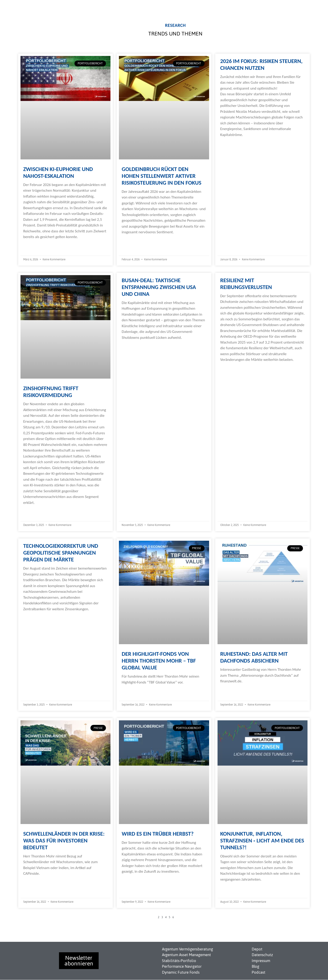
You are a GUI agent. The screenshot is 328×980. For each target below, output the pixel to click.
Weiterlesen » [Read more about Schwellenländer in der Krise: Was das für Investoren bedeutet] (34, 883)
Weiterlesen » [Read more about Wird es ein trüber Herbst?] (132, 881)
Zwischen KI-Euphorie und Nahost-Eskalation (58, 172)
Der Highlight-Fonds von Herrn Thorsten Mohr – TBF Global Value (159, 661)
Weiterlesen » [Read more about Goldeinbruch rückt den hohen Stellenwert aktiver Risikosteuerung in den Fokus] (132, 241)
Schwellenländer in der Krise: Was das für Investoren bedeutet (64, 841)
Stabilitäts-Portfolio (179, 961)
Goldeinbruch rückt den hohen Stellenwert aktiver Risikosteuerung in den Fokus (161, 176)
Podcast (259, 972)
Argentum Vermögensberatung (187, 949)
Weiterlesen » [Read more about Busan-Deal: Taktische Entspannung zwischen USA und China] (132, 346)
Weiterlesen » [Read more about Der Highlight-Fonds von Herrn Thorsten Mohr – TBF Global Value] (132, 691)
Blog (255, 966)
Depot (257, 949)
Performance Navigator (182, 966)
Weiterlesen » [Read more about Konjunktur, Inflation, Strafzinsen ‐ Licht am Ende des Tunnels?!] (231, 888)
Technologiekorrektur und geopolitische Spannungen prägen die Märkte (61, 553)
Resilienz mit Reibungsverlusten (246, 284)
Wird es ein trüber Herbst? (158, 834)
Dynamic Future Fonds (181, 972)
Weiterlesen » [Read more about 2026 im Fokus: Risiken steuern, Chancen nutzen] (231, 144)
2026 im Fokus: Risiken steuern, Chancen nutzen (261, 64)
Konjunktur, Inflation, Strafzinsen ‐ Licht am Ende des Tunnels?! (262, 841)
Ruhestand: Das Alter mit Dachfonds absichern (254, 657)
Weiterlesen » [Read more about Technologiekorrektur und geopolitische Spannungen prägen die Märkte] (34, 618)
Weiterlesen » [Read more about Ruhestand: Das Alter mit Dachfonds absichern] (231, 690)
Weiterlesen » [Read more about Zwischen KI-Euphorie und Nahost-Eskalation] (34, 246)
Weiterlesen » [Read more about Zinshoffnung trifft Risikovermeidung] (34, 511)
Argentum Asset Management (186, 955)
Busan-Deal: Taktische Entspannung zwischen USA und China (159, 287)
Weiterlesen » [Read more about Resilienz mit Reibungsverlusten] (231, 369)
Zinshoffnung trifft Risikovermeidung (51, 392)
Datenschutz (262, 955)
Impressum (261, 961)
